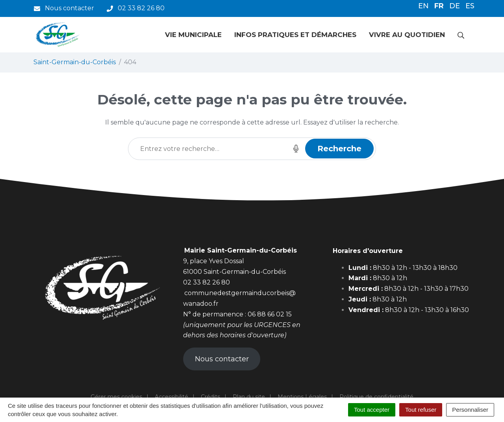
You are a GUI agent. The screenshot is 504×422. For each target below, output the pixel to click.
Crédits (210, 397)
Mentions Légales (302, 397)
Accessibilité (171, 397)
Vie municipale (193, 35)
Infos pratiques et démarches (295, 35)
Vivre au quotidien (407, 35)
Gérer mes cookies (116, 397)
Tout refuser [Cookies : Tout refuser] (421, 410)
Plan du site (249, 397)
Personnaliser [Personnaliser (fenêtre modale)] (470, 410)
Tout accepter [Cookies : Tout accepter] (372, 410)
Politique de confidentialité (376, 397)
